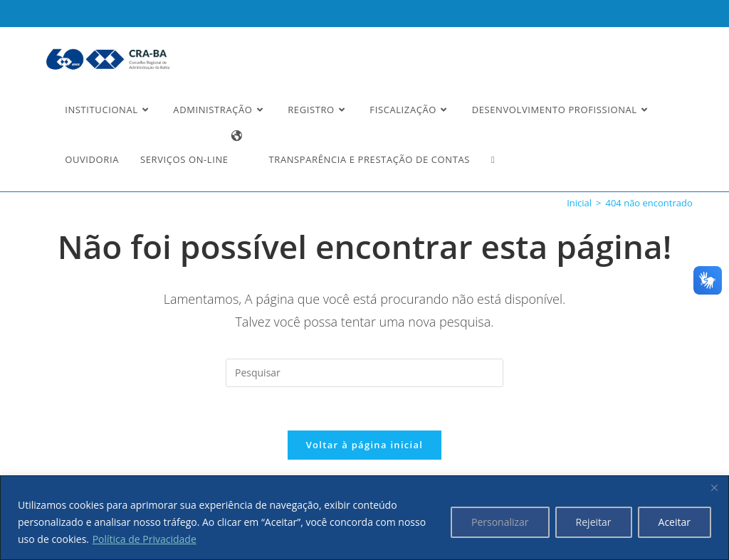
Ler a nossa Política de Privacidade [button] (110, 23)
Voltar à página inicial (365, 445)
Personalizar (500, 522)
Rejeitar (594, 522)
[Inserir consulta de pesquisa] (364, 373)
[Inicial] (579, 203)
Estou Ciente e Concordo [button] (638, 26)
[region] (364, 518)
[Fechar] (714, 487)
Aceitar (675, 522)
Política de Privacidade (145, 539)
